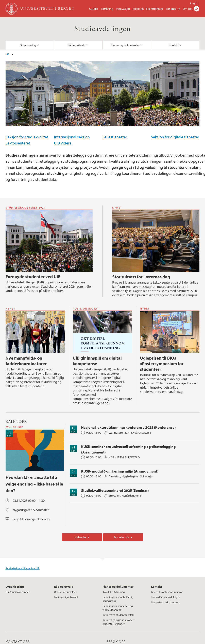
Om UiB (188, 9)
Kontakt (174, 45)
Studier (94, 9)
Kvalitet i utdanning (114, 592)
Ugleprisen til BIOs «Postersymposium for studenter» (162, 364)
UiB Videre (63, 143)
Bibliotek (138, 9)
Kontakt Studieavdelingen (166, 597)
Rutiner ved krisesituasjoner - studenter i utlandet (119, 622)
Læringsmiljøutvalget (66, 597)
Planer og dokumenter (125, 45)
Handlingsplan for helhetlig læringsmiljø (118, 599)
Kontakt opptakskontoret (165, 602)
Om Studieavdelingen (18, 592)
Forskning (107, 9)
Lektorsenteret (18, 143)
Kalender (81, 537)
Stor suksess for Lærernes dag (141, 277)
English (195, 3)
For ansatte (173, 9)
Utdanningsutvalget (65, 592)
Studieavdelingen (102, 29)
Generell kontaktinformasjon (167, 592)
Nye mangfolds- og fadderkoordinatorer (26, 361)
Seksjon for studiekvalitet (27, 137)
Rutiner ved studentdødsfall (118, 615)
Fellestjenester (115, 137)
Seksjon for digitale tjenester (175, 137)
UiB (7, 54)
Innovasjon (123, 9)
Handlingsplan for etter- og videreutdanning (118, 608)
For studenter (155, 9)
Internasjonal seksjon (72, 137)
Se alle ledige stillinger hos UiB (23, 568)
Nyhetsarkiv (122, 537)
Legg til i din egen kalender (32, 519)
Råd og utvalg (76, 45)
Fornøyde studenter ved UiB (33, 277)
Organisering (28, 45)
